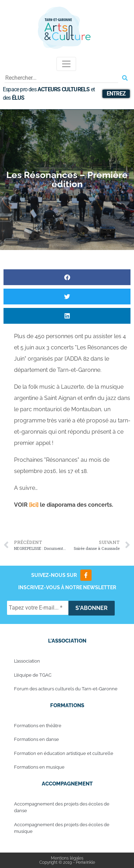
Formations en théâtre (38, 726)
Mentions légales (67, 858)
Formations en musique (39, 767)
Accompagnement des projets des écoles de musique (62, 828)
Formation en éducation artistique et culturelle (64, 753)
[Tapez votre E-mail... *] (38, 608)
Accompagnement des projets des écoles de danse (62, 807)
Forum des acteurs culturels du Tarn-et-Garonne (66, 689)
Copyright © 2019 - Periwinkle (67, 862)
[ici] (33, 505)
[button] (67, 277)
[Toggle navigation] (66, 64)
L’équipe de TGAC (33, 675)
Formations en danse (36, 739)
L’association (27, 661)
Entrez (116, 94)
